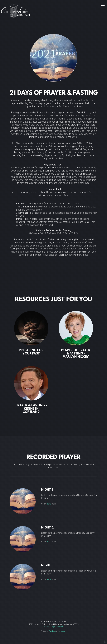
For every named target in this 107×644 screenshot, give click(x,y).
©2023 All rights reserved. (54, 627)
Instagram (62, 631)
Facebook (52, 631)
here (49, 504)
